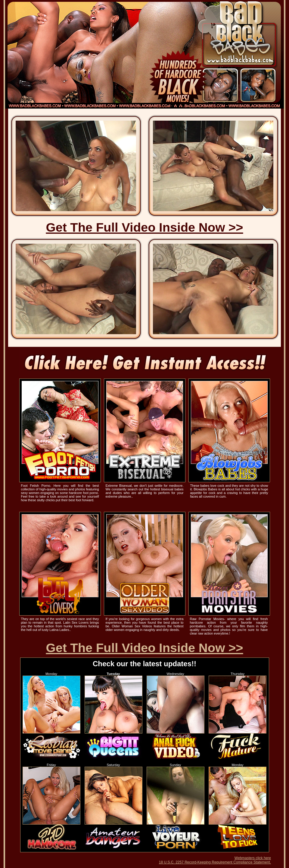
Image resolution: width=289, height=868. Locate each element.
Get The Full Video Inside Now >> (144, 227)
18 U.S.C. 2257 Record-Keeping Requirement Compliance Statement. (215, 862)
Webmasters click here (253, 858)
